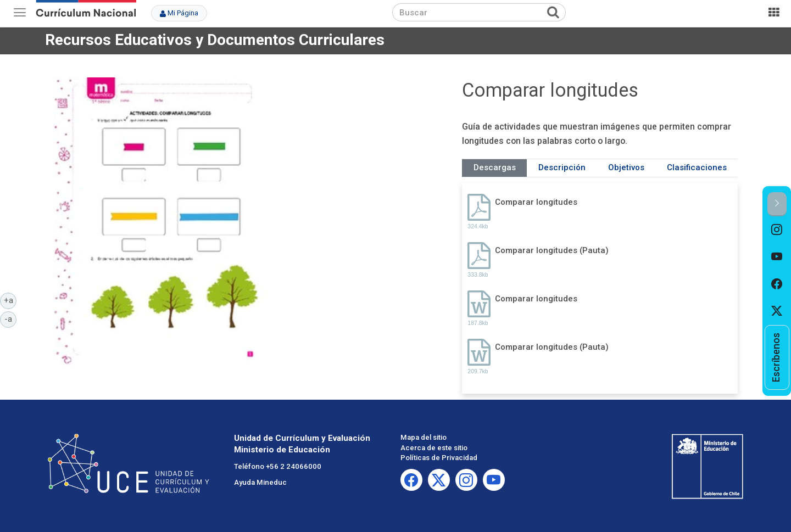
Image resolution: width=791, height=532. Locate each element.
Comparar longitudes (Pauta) (552, 250)
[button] (777, 204)
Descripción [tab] (562, 167)
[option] (777, 230)
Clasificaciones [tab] (697, 167)
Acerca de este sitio (434, 448)
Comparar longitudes (536, 202)
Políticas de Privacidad (439, 458)
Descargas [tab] (495, 167)
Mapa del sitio (424, 437)
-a (10, 318)
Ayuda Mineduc (260, 482)
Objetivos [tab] (626, 167)
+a (10, 300)
